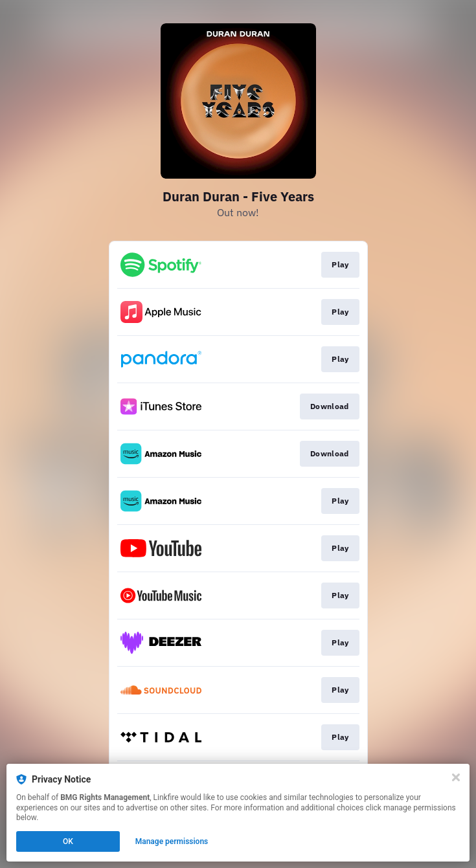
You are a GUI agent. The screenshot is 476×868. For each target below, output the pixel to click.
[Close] (456, 777)
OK (68, 841)
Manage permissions (172, 841)
